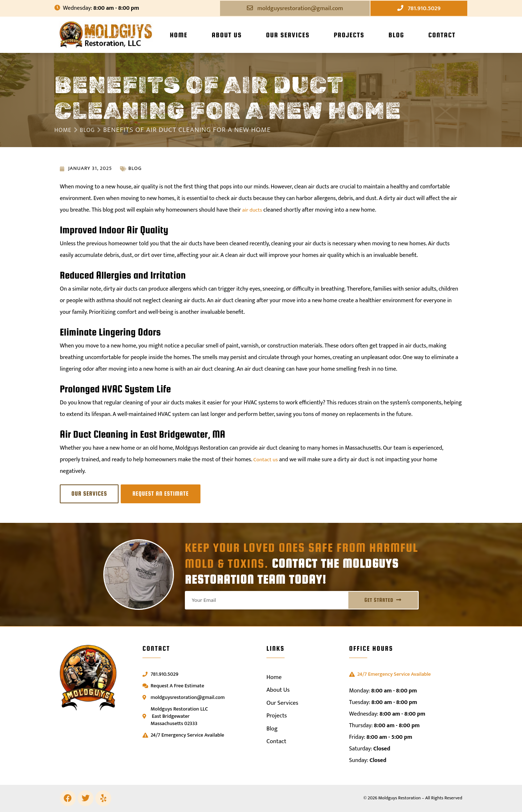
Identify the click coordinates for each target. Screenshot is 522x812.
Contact (442, 35)
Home (179, 35)
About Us (227, 35)
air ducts (253, 210)
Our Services (288, 35)
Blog (396, 35)
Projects (349, 35)
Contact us (266, 460)
